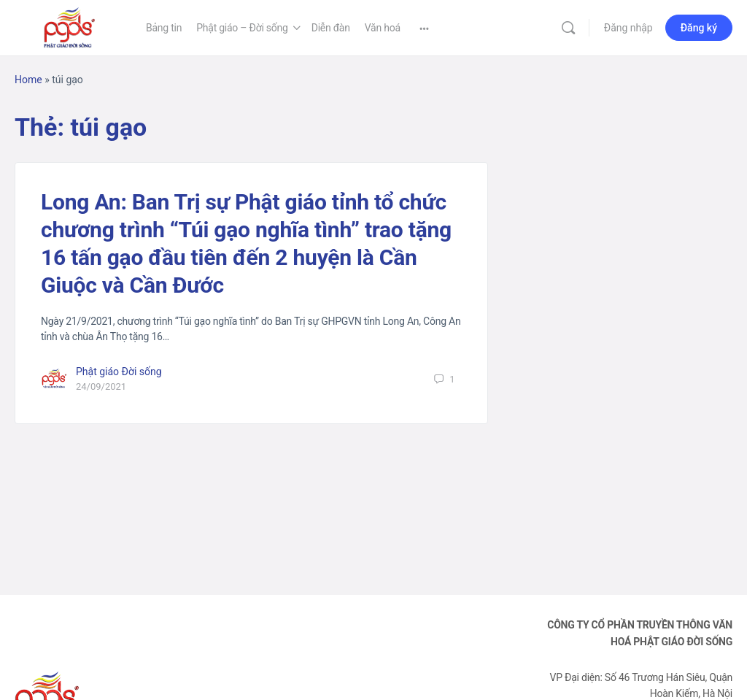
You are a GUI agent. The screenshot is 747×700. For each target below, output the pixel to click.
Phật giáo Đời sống (119, 372)
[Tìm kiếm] (568, 28)
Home (28, 80)
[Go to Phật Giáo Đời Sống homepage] (69, 26)
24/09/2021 (101, 386)
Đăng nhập (628, 28)
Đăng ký (699, 28)
